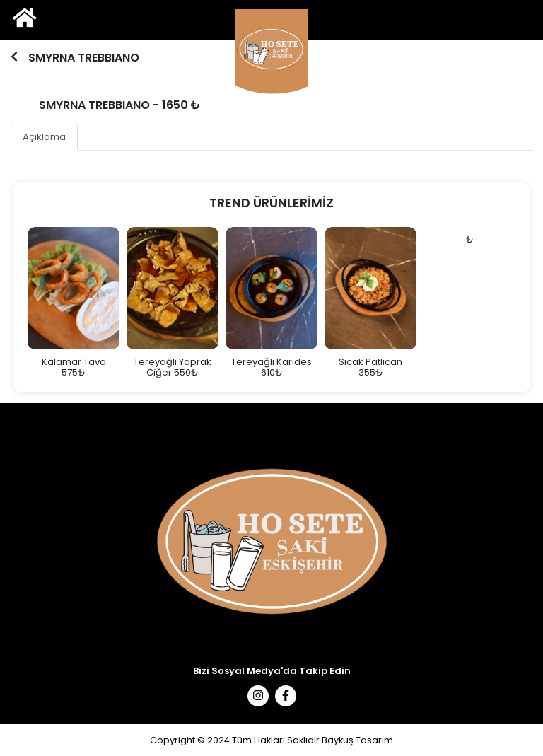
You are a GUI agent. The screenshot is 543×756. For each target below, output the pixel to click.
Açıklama (44, 137)
